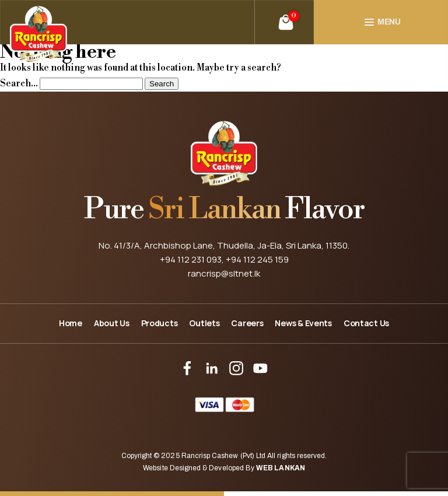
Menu (389, 22)
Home (71, 323)
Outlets (204, 323)
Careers (247, 323)
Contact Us (366, 323)
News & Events (303, 323)
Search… (19, 83)
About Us (112, 323)
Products (160, 323)
